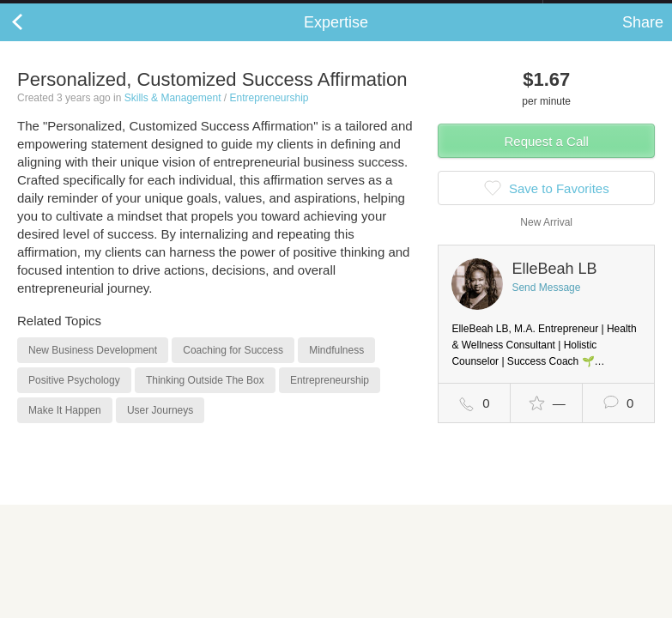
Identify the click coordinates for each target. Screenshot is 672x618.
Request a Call (547, 158)
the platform (92, 10)
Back (34, 39)
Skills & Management (173, 115)
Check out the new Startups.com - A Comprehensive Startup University (357, 11)
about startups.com (604, 11)
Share (643, 39)
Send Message (546, 305)
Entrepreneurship (269, 115)
